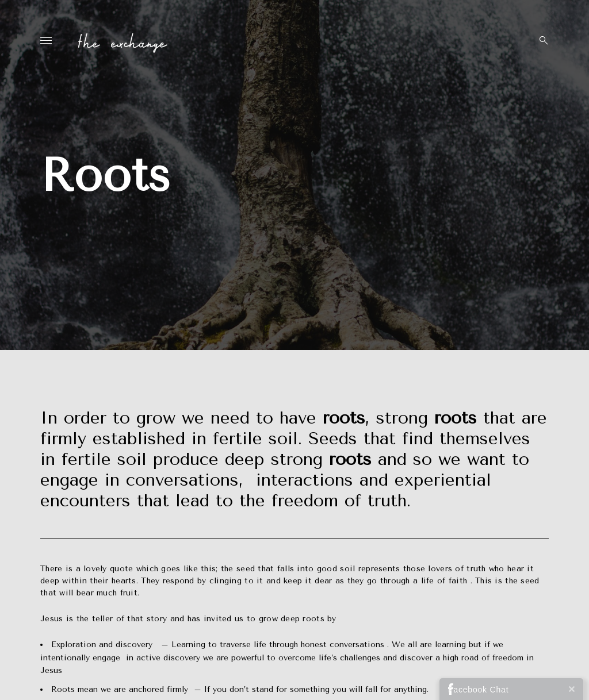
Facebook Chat (478, 690)
